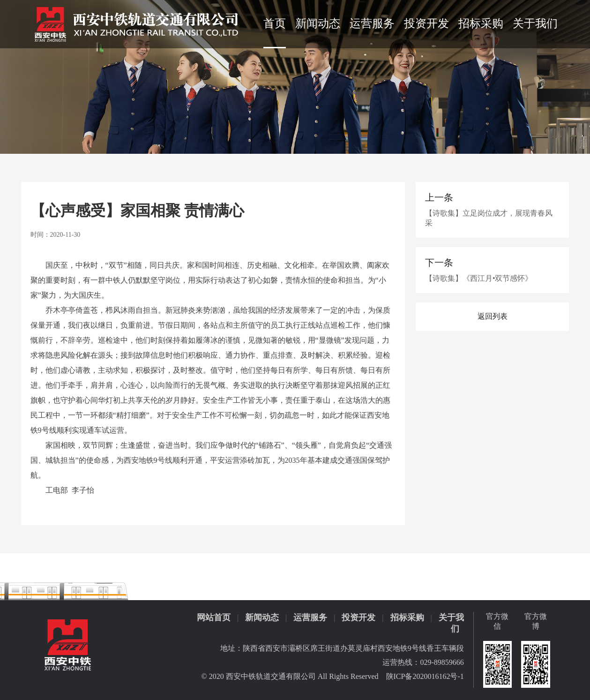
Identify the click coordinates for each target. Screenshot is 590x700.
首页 (275, 23)
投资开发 (426, 23)
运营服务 (372, 23)
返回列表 (493, 316)
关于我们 (535, 23)
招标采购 (481, 23)
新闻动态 (318, 23)
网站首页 (214, 617)
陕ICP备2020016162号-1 (425, 676)
